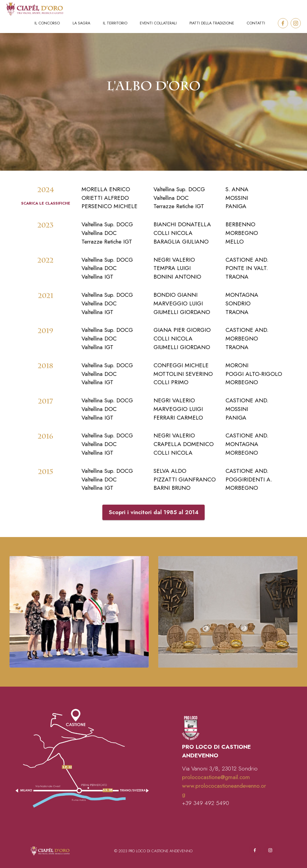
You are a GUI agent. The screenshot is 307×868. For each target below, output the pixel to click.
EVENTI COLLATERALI (158, 23)
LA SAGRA (81, 23)
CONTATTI (256, 23)
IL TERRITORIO (115, 23)
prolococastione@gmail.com (216, 793)
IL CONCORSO (47, 23)
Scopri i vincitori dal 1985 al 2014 (153, 528)
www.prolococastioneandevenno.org (224, 806)
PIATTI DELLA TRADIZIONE (212, 23)
